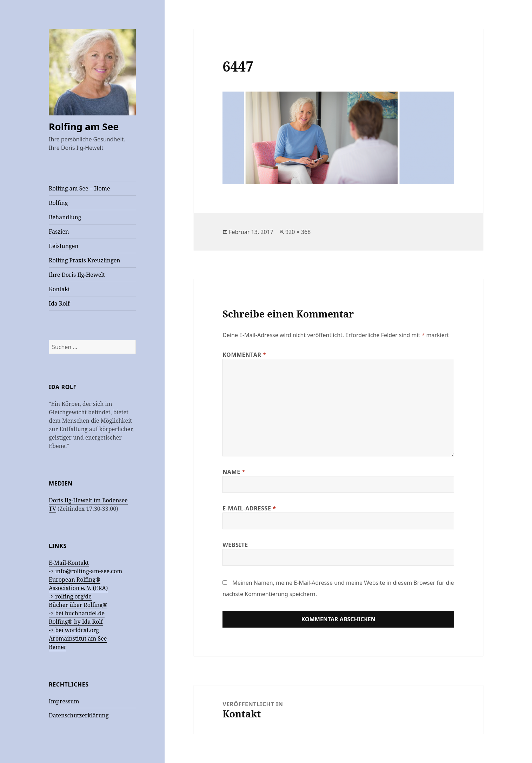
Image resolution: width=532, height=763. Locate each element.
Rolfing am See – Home (79, 188)
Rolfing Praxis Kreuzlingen (85, 260)
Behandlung (65, 217)
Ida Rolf (59, 303)
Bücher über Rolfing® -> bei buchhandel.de (78, 609)
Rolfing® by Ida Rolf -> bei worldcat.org (76, 626)
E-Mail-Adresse (249, 508)
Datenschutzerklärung (79, 715)
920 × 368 (298, 232)
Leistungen (64, 246)
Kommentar (244, 355)
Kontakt (59, 289)
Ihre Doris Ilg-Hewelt (77, 275)
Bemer (58, 647)
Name (234, 472)
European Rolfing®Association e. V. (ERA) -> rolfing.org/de (78, 588)
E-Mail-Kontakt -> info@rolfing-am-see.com (85, 567)
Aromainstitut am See (78, 638)
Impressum (64, 701)
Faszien (59, 232)
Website (235, 545)
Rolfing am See (84, 126)
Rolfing (58, 203)
